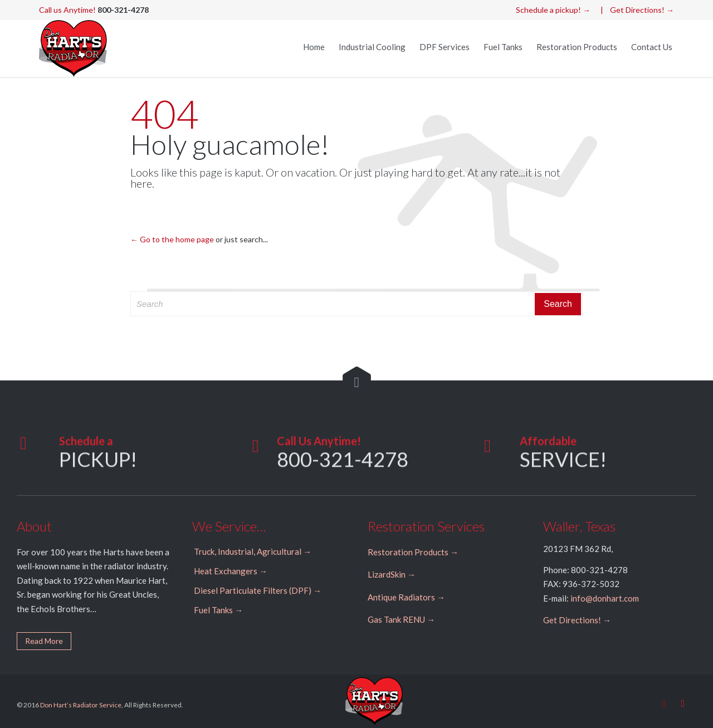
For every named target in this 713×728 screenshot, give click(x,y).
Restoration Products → (413, 552)
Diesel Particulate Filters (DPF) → (258, 590)
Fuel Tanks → (218, 610)
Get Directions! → (642, 10)
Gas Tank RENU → (401, 619)
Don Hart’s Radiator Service (81, 705)
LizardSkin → (392, 574)
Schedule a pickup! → (553, 10)
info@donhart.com (605, 598)
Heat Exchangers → (231, 571)
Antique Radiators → (406, 597)
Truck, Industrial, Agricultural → (253, 551)
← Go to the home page (172, 239)
